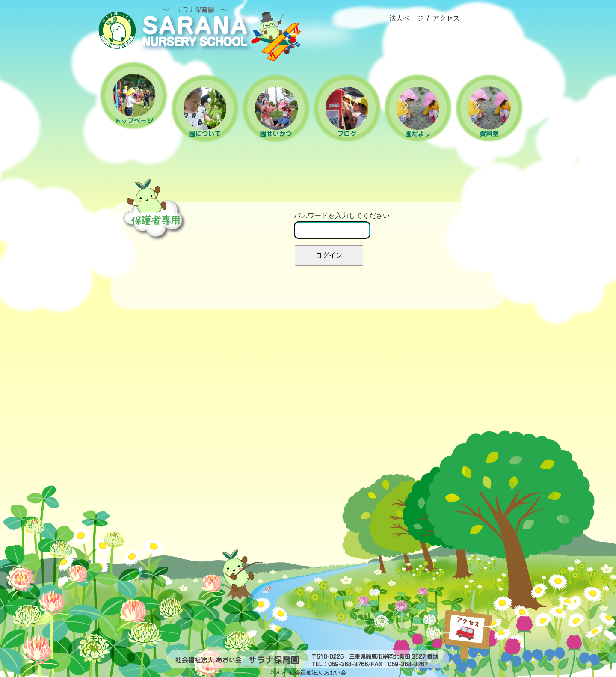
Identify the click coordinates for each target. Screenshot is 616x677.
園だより (418, 108)
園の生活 (276, 108)
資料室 (489, 108)
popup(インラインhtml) (494, 623)
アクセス (446, 18)
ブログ (347, 108)
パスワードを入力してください (342, 225)
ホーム (134, 95)
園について (205, 108)
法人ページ (406, 18)
